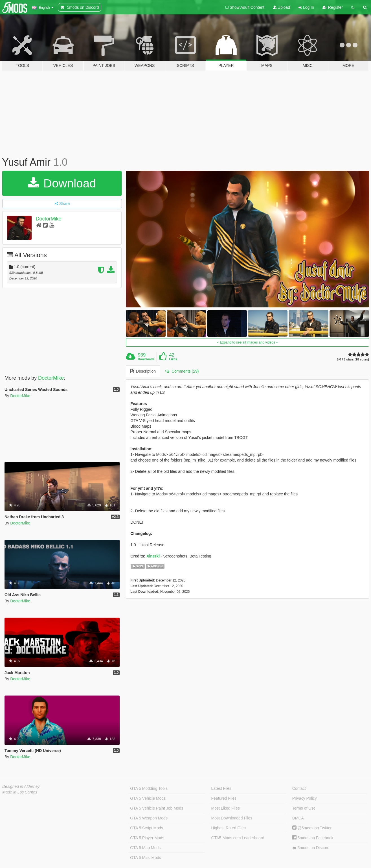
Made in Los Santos (20, 792)
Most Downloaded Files (232, 818)
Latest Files (221, 788)
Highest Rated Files (229, 828)
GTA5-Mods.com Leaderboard (238, 838)
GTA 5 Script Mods (146, 828)
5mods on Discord (311, 848)
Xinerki (153, 556)
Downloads (146, 359)
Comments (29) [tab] (182, 371)
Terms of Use (304, 808)
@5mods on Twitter (312, 828)
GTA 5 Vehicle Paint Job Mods (157, 808)
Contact (299, 788)
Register (333, 7)
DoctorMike (49, 219)
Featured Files (224, 798)
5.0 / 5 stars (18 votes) (353, 359)
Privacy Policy (305, 798)
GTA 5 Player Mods (147, 838)
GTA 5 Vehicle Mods (148, 798)
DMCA (298, 818)
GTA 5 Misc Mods (145, 858)
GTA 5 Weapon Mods (149, 818)
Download (62, 183)
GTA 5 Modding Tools (149, 788)
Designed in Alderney (21, 786)
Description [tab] (143, 371)
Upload (281, 7)
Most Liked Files (226, 808)
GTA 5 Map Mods (145, 848)
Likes (173, 359)
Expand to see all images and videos (247, 342)
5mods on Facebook (313, 838)
